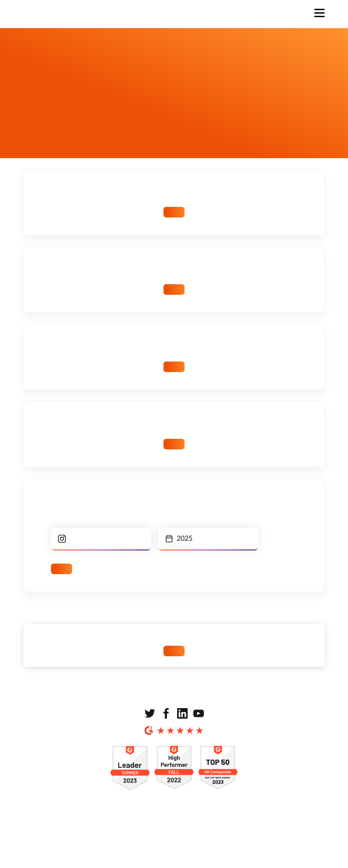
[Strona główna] (60, 14)
